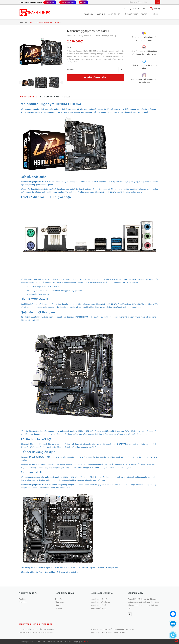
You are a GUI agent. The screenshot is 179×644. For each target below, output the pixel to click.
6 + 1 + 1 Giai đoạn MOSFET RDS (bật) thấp (44, 287)
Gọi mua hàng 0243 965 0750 (31, 2)
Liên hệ (156, 14)
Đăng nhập (131, 9)
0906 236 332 (119, 632)
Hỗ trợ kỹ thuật (131, 14)
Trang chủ (88, 14)
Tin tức (145, 14)
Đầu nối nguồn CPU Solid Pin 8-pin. (40, 294)
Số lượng (70, 70)
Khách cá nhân (50, 2)
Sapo (86, 642)
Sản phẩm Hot (114, 14)
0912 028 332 (107, 632)
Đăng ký (142, 9)
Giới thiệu (101, 14)
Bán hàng (84, 2)
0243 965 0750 (34, 632)
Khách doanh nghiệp (68, 2)
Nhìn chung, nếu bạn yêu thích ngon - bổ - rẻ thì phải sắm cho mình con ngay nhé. (69, 568)
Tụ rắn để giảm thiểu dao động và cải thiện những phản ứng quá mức (54, 291)
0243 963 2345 (48, 632)
